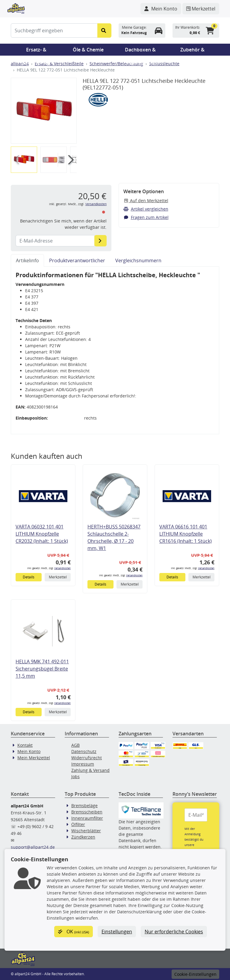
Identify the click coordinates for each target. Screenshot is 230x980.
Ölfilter (78, 824)
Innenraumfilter (87, 818)
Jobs (75, 776)
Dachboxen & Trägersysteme (140, 51)
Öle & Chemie (88, 50)
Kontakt (25, 745)
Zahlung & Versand (90, 770)
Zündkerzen (83, 837)
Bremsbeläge (84, 806)
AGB (75, 745)
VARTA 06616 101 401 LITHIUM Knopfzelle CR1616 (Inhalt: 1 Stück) (186, 534)
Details (29, 577)
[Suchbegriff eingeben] (54, 31)
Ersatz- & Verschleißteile (36, 51)
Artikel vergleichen (146, 209)
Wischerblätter (86, 831)
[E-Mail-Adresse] (100, 241)
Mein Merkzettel (34, 758)
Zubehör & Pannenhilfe (192, 51)
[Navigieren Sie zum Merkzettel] (201, 9)
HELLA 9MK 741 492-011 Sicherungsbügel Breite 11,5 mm (42, 669)
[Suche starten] (104, 31)
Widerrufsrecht (87, 758)
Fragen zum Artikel (146, 217)
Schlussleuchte (164, 64)
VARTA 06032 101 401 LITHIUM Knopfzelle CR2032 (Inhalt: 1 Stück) (42, 534)
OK (74, 932)
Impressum (83, 764)
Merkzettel (58, 577)
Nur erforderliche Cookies (174, 932)
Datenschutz (84, 751)
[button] (70, 160)
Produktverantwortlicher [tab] (77, 260)
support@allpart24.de (33, 847)
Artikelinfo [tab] (27, 260)
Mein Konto (29, 751)
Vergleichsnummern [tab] (138, 260)
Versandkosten (96, 204)
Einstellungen (117, 932)
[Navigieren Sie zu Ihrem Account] (161, 9)
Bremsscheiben (87, 812)
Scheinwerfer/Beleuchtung (116, 64)
